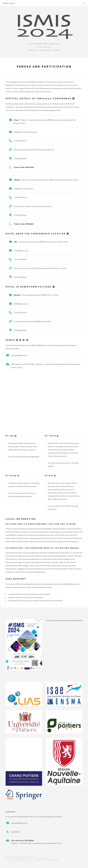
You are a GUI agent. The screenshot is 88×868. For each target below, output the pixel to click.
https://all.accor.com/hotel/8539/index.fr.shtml (33, 321)
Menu (84, 3)
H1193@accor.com (21, 251)
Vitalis (42, 88)
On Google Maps (20, 158)
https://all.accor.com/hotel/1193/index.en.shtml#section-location (40, 268)
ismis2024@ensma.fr (19, 355)
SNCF (77, 463)
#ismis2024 (15, 832)
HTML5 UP (20, 858)
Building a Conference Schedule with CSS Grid (43, 860)
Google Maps (34, 457)
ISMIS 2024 (9, 3)
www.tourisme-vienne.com (68, 541)
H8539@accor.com (21, 304)
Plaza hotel (14, 104)
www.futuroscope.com (36, 572)
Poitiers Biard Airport (17, 496)
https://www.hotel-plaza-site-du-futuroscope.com (34, 150)
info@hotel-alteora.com (24, 189)
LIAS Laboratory (17, 840)
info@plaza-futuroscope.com (25, 132)
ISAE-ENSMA (37, 345)
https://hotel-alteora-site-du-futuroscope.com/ (33, 206)
